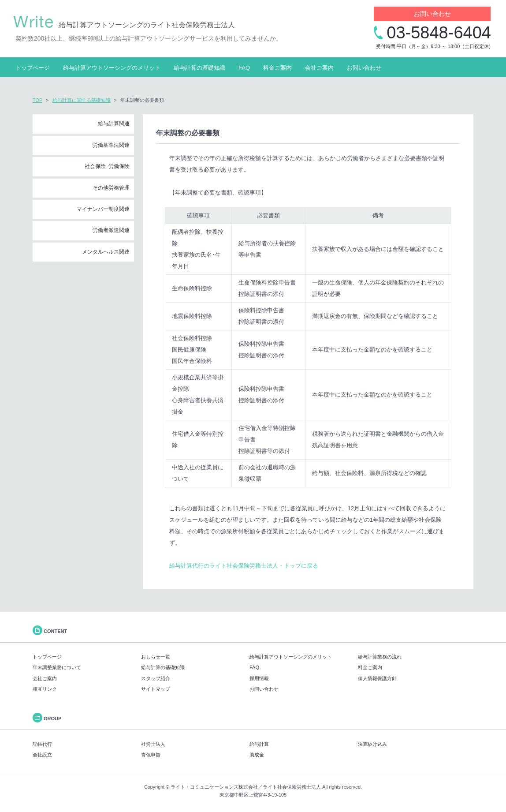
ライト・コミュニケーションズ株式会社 (214, 787)
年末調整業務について (57, 667)
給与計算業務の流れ (380, 657)
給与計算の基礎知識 (199, 68)
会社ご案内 (319, 68)
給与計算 (259, 744)
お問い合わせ (432, 14)
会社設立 (42, 755)
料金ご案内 (277, 68)
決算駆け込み (372, 744)
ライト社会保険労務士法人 (292, 787)
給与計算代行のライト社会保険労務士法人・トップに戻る (244, 566)
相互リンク (45, 689)
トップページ (33, 68)
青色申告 (151, 755)
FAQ (244, 68)
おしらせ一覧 (156, 657)
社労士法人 (153, 744)
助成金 (257, 755)
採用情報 (259, 678)
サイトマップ (156, 689)
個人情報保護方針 (377, 678)
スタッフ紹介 (156, 678)
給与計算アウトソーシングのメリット (112, 68)
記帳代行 (42, 744)
